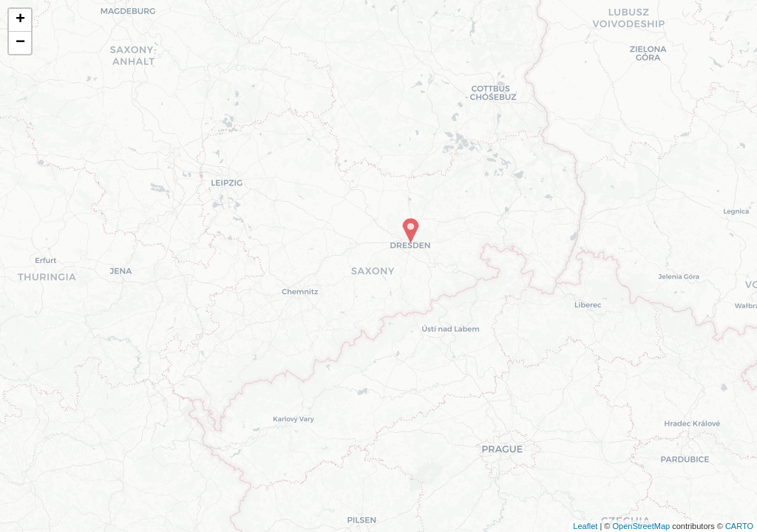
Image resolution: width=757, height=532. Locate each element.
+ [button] (20, 20)
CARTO (739, 526)
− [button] (20, 43)
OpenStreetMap (641, 526)
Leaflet (585, 526)
